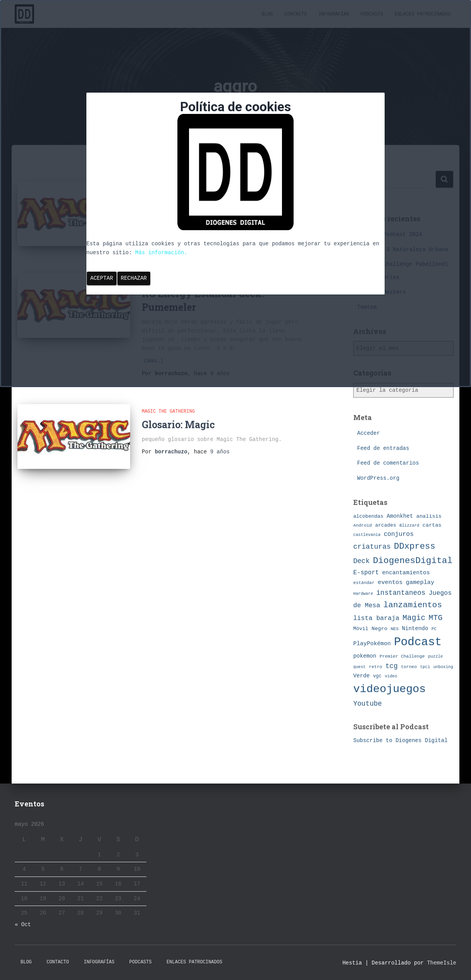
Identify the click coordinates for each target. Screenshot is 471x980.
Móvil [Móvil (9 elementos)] (361, 629)
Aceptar (102, 278)
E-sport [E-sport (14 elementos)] (366, 573)
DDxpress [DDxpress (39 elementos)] (415, 546)
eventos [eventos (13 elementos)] (390, 582)
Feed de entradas (383, 448)
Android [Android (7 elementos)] (363, 525)
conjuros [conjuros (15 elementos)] (399, 534)
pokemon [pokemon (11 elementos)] (365, 656)
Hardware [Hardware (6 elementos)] (363, 594)
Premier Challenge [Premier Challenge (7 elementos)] (402, 656)
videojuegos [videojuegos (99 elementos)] (389, 689)
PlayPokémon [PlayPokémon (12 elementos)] (372, 644)
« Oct (23, 925)
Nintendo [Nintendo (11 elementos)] (415, 629)
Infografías (99, 962)
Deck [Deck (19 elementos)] (361, 561)
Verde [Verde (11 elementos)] (362, 676)
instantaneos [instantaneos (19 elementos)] (401, 593)
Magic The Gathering (168, 411)
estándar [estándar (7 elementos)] (364, 583)
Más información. (161, 253)
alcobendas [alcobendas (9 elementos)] (368, 516)
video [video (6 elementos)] (391, 676)
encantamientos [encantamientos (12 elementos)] (406, 573)
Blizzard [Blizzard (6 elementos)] (409, 525)
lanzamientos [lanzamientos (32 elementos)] (413, 605)
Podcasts (141, 962)
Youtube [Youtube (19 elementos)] (368, 704)
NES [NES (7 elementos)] (395, 629)
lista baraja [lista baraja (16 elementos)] (376, 618)
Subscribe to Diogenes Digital (401, 741)
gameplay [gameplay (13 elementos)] (420, 582)
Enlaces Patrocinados (194, 962)
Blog (26, 962)
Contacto (58, 962)
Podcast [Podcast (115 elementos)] (418, 642)
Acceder (369, 433)
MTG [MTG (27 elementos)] (436, 618)
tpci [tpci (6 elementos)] (425, 667)
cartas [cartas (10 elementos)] (432, 525)
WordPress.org (378, 478)
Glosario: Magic (178, 423)
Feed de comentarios (388, 463)
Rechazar (134, 278)
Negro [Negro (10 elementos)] (379, 629)
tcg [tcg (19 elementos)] (392, 666)
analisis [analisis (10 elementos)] (429, 516)
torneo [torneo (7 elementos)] (409, 667)
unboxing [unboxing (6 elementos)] (443, 667)
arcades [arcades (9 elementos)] (385, 525)
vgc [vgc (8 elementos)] (377, 676)
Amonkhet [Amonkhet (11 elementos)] (400, 516)
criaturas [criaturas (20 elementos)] (372, 547)
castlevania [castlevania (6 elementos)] (367, 535)
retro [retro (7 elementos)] (375, 667)
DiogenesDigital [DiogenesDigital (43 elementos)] (413, 561)
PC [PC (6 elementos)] (434, 629)
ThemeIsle (442, 963)
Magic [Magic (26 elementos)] (414, 618)
